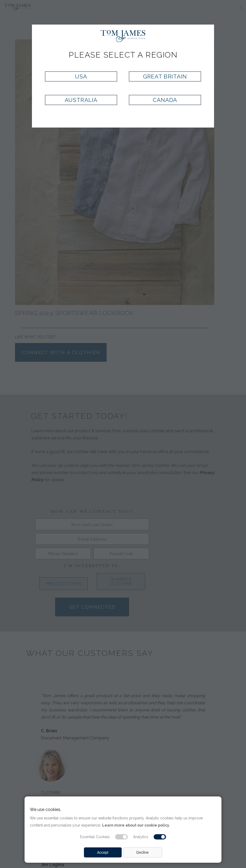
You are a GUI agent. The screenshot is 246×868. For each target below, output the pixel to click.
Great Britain (165, 76)
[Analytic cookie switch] (160, 837)
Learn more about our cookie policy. (136, 825)
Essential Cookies (95, 837)
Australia (81, 100)
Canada (165, 100)
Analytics (141, 837)
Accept (103, 852)
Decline (143, 852)
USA (81, 76)
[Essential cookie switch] (121, 837)
